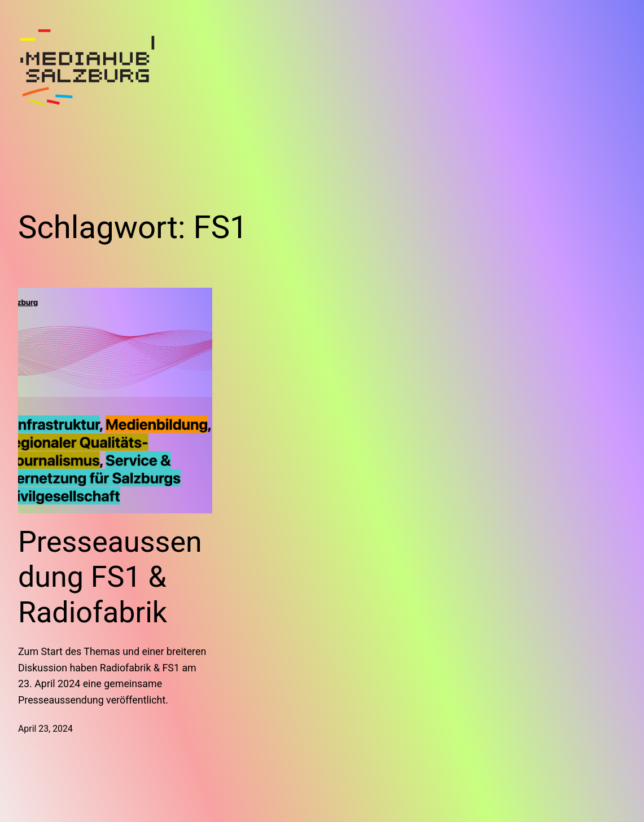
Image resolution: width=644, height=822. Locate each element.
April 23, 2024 (45, 729)
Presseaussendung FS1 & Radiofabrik (110, 577)
